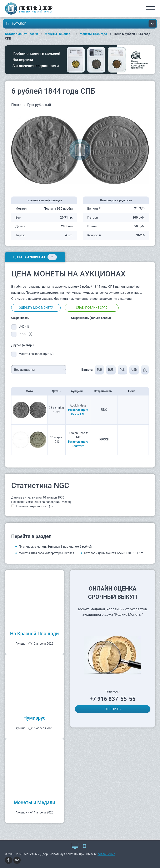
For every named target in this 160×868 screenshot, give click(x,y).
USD (134, 370)
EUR (99, 370)
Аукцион (78, 391)
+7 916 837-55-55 (112, 699)
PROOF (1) (26, 334)
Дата (56, 391)
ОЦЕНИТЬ (112, 709)
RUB (111, 370)
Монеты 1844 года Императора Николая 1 (48, 553)
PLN (122, 370)
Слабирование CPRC (92, 308)
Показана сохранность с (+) (34, 506)
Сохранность (104, 391)
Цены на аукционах (35, 257)
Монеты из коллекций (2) (36, 354)
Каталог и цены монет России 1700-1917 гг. (114, 553)
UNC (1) (24, 327)
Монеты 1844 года (93, 34)
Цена (133, 391)
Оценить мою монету (36, 308)
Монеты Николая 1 (59, 34)
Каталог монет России (22, 34)
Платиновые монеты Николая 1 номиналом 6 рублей (55, 547)
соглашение (106, 854)
